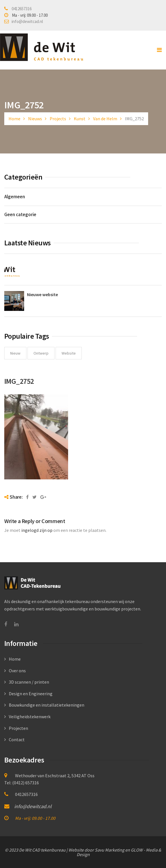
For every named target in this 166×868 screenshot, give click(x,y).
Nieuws (35, 119)
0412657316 (22, 9)
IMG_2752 (19, 381)
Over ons (17, 671)
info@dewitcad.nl (27, 21)
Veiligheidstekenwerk (30, 717)
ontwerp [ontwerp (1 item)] (41, 353)
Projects (58, 119)
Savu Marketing (110, 850)
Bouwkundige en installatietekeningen (47, 705)
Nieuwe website (42, 294)
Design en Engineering (31, 694)
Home (14, 119)
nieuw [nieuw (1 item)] (15, 353)
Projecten (18, 728)
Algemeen (15, 197)
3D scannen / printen (29, 682)
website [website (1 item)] (69, 353)
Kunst (80, 119)
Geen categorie (20, 214)
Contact (17, 740)
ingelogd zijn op (37, 530)
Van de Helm (105, 119)
